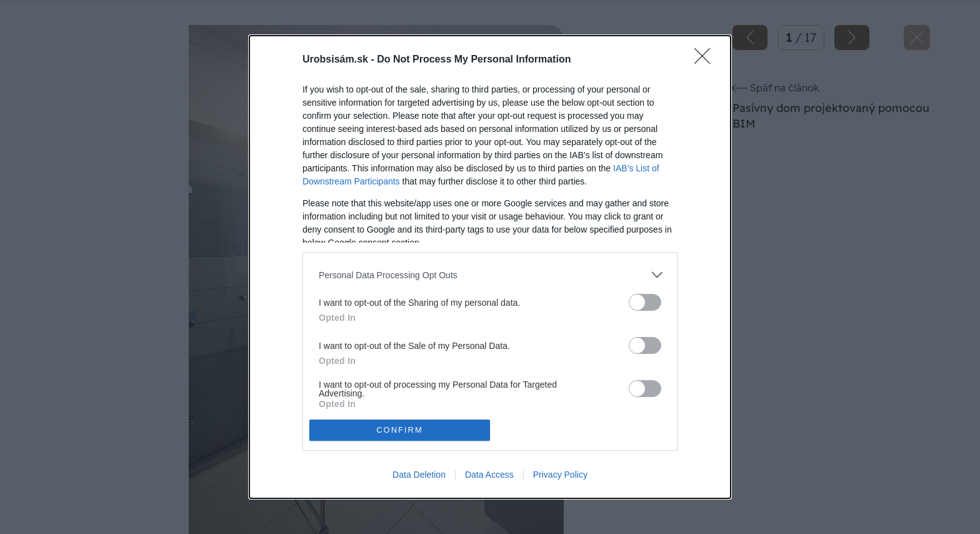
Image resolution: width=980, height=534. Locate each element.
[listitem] (490, 275)
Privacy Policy (560, 475)
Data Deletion (419, 475)
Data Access (489, 475)
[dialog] (490, 267)
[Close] (706, 60)
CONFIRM (400, 429)
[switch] (645, 302)
